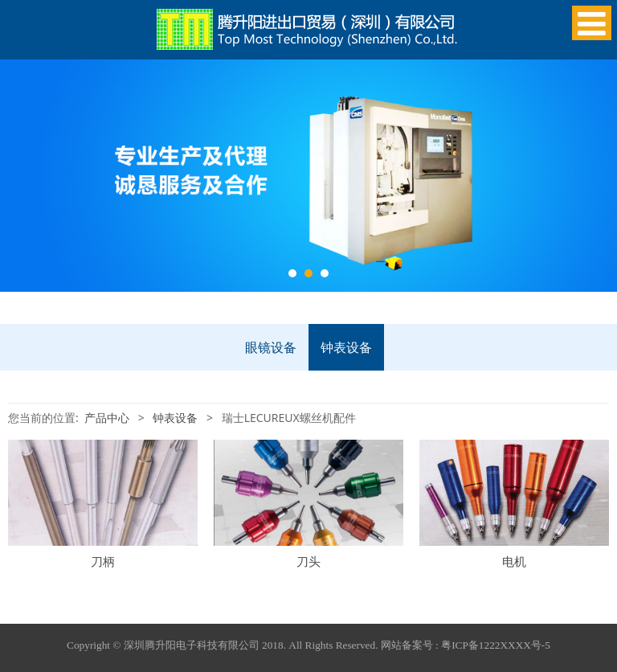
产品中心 (107, 418)
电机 (514, 561)
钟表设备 (346, 347)
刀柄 (103, 561)
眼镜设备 (271, 347)
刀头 (308, 561)
